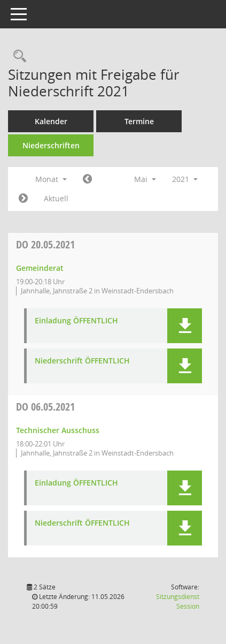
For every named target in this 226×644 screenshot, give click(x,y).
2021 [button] (185, 179)
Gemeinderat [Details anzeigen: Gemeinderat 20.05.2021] (40, 268)
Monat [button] (51, 179)
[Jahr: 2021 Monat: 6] (23, 199)
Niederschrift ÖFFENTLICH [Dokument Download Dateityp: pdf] (82, 361)
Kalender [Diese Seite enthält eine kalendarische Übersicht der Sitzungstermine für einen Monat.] (51, 121)
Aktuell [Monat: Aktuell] (56, 198)
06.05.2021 (45, 407)
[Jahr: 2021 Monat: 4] (87, 179)
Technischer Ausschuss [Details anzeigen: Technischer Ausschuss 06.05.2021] (58, 430)
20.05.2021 (45, 244)
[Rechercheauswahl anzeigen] (17, 56)
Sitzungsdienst (178, 601)
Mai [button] (145, 179)
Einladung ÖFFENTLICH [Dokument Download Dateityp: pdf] (76, 321)
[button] (185, 326)
